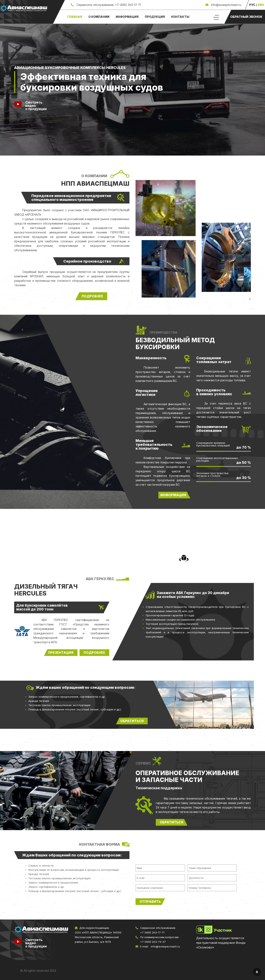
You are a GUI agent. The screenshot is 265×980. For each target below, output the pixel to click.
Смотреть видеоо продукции (36, 106)
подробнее (92, 296)
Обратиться (172, 822)
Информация (127, 17)
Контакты (180, 17)
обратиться (132, 721)
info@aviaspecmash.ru (226, 5)
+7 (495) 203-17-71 (128, 5)
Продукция (155, 17)
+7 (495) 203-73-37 (153, 942)
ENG (261, 5)
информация (173, 495)
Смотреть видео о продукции (36, 943)
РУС (252, 5)
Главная (75, 17)
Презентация (61, 653)
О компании (99, 17)
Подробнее (94, 653)
